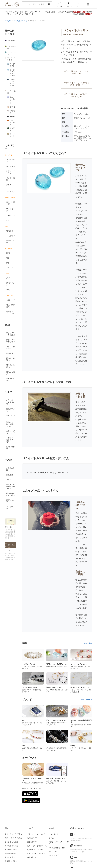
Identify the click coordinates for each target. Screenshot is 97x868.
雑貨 (8, 290)
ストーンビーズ (10, 203)
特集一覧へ (88, 643)
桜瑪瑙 (12, 107)
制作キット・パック (10, 313)
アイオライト (11, 42)
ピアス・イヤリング (10, 172)
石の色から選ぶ (10, 359)
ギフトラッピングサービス (10, 440)
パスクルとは (10, 469)
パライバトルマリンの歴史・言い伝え (77, 95)
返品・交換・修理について (10, 424)
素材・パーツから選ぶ (10, 341)
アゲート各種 (11, 92)
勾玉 (8, 220)
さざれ (9, 278)
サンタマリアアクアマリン (12, 73)
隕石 (8, 263)
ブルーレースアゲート (12, 100)
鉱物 (8, 253)
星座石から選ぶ (10, 380)
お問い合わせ (10, 448)
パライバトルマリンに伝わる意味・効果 (77, 84)
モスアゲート (12, 129)
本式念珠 (10, 236)
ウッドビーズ (10, 210)
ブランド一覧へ (86, 700)
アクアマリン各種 (11, 59)
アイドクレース (11, 47)
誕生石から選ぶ (10, 366)
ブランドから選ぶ (10, 348)
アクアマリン (12, 65)
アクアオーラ (11, 53)
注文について (10, 416)
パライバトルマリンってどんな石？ (77, 72)
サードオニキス (12, 122)
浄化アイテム (10, 284)
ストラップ (10, 192)
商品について (10, 410)
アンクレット (10, 186)
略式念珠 (10, 231)
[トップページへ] (12, 6)
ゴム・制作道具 (10, 306)
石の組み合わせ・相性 (10, 494)
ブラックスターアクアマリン (12, 83)
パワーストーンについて (10, 402)
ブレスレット (10, 160)
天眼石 (12, 117)
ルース (9, 216)
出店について (10, 501)
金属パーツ (10, 300)
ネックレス (10, 166)
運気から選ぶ (10, 373)
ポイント (10, 268)
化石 (8, 258)
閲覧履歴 (10, 475)
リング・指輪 (10, 179)
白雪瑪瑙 (12, 112)
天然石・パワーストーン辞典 (10, 487)
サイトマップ (10, 508)
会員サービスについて (10, 432)
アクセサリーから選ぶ (10, 334)
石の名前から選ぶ (12, 846)
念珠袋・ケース (10, 241)
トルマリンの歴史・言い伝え (42, 473)
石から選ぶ (10, 353)
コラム (9, 480)
